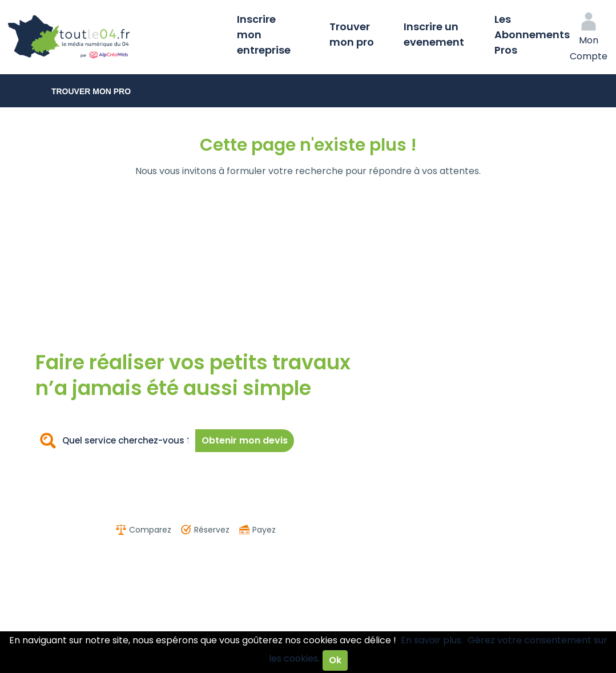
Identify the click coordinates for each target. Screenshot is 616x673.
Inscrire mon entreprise (264, 35)
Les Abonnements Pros (532, 35)
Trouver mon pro (352, 34)
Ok (335, 660)
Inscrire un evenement (434, 34)
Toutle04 (114, 37)
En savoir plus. (432, 640)
